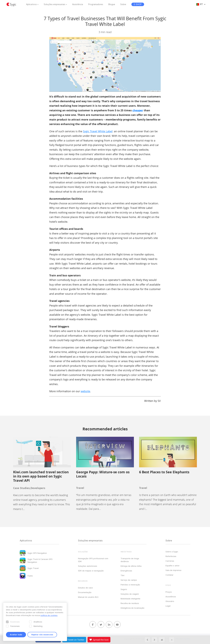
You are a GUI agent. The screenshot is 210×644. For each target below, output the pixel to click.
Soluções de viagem (130, 594)
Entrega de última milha (131, 566)
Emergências (126, 571)
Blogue (112, 4)
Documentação (85, 592)
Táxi (123, 575)
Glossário (170, 601)
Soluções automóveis (88, 566)
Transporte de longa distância (130, 560)
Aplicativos (31, 4)
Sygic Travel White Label (98, 131)
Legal (168, 606)
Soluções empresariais (54, 4)
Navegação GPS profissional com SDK (93, 560)
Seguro (124, 589)
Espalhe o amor (173, 566)
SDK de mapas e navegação (91, 571)
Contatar (169, 575)
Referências (171, 556)
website (85, 391)
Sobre (123, 4)
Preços (169, 592)
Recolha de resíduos (130, 603)
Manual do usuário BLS (88, 597)
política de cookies (49, 615)
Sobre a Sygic (172, 552)
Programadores (96, 4)
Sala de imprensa (173, 570)
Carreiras (170, 561)
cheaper (138, 110)
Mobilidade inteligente (130, 599)
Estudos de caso (85, 588)
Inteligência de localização (132, 608)
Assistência (78, 4)
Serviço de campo (129, 580)
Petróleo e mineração (130, 585)
